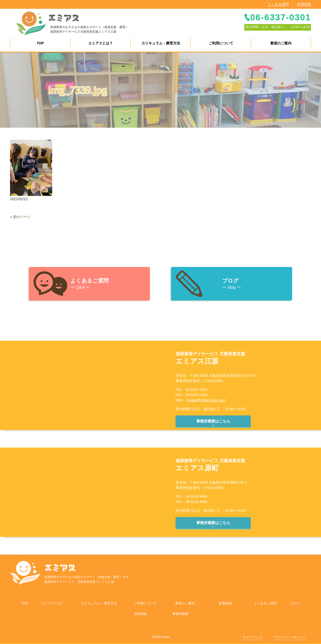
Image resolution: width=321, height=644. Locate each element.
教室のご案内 (185, 603)
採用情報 (304, 4)
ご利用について (145, 603)
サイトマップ (253, 637)
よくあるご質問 (265, 603)
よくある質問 (278, 4)
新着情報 (225, 603)
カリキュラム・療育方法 (99, 603)
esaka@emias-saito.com (207, 400)
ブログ (295, 603)
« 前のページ (20, 217)
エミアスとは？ (53, 603)
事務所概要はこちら (213, 423)
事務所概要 (180, 614)
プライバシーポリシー (290, 637)
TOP (25, 603)
